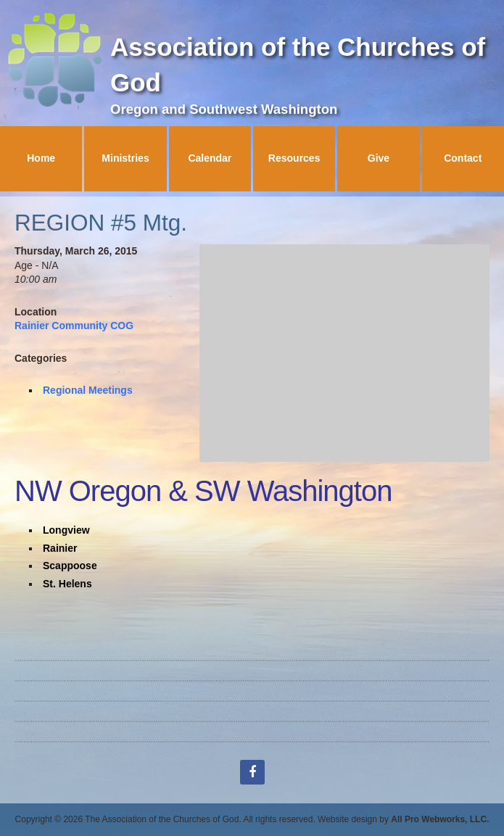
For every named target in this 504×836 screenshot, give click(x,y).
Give (379, 158)
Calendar (210, 158)
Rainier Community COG (74, 326)
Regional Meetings (88, 390)
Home (41, 158)
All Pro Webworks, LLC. (440, 819)
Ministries (125, 158)
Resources (294, 158)
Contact (463, 158)
